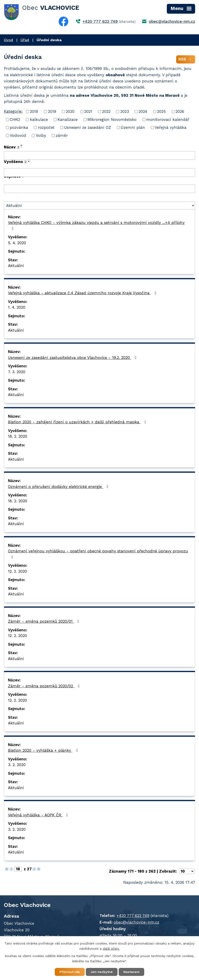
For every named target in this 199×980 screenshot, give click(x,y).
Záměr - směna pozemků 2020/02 (45, 686)
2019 (52, 112)
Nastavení (131, 972)
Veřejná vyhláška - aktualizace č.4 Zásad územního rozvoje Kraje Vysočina (83, 293)
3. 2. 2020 (17, 765)
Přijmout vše (70, 972)
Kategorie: (13, 111)
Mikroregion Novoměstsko (112, 119)
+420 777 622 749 (100, 21)
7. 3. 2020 (17, 372)
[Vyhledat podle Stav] (99, 206)
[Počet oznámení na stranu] (187, 871)
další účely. (111, 949)
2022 (106, 112)
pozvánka (19, 127)
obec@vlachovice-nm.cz (172, 21)
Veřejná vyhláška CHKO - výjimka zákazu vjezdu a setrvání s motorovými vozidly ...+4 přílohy (96, 225)
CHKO (15, 119)
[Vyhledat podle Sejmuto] (99, 189)
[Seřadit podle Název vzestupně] (22, 145)
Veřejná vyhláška (171, 127)
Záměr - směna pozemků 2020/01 (44, 621)
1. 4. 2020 (17, 307)
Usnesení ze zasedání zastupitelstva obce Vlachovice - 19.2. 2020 (73, 358)
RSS (186, 59)
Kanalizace (68, 119)
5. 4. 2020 (17, 243)
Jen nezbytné (102, 972)
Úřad (25, 40)
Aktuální (16, 266)
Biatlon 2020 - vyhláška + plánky (44, 750)
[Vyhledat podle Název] (99, 155)
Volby (41, 135)
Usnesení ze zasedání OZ (88, 127)
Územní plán (133, 127)
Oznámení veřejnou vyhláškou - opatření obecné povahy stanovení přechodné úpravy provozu (98, 554)
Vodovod (18, 135)
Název (12, 147)
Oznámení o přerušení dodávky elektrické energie (59, 487)
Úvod (8, 40)
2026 (180, 112)
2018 (34, 112)
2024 (143, 112)
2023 (125, 112)
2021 (88, 112)
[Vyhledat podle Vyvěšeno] (99, 173)
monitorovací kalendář (168, 119)
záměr (62, 135)
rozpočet (46, 127)
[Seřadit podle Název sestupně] (22, 147)
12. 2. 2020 (17, 571)
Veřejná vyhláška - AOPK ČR (39, 815)
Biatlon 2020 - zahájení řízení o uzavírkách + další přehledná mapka (78, 422)
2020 (70, 112)
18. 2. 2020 (18, 436)
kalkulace (39, 119)
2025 (161, 112)
